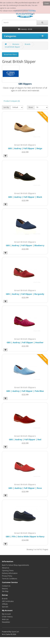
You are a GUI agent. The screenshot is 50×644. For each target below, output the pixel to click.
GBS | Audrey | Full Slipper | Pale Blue (25, 391)
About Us (6, 568)
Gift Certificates (8, 601)
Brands (28, 44)
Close (47, 3)
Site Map (5, 591)
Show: (31, 107)
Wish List (5, 619)
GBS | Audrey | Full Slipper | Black (25, 197)
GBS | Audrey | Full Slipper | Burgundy (25, 294)
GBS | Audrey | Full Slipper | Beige (25, 148)
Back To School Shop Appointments (15, 565)
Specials (5, 607)
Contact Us (6, 586)
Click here (32, 11)
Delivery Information (10, 573)
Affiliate (5, 604)
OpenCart (15, 632)
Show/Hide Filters (10, 54)
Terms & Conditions (10, 579)
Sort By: (6, 107)
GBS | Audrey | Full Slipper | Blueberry (25, 245)
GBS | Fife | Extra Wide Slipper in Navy (25, 536)
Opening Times (8, 571)
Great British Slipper (12, 47)
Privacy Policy (7, 576)
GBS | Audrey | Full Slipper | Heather (25, 342)
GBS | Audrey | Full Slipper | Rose (25, 488)
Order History (7, 617)
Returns (5, 589)
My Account (6, 614)
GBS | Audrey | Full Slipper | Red (25, 439)
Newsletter (6, 622)
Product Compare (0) (12, 101)
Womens (16, 44)
